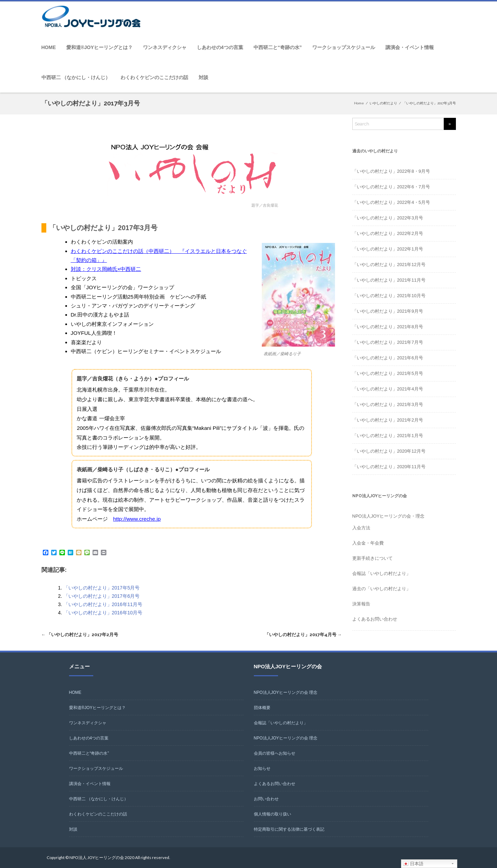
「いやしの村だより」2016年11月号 (103, 604)
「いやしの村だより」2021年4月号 (388, 389)
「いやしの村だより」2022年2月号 (388, 233)
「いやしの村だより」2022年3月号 (388, 218)
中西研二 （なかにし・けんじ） (76, 77)
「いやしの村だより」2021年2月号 (388, 420)
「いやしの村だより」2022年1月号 (388, 249)
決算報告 (361, 604)
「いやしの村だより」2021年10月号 (389, 296)
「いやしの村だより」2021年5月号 (388, 373)
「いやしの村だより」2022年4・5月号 (391, 202)
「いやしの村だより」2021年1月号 (388, 436)
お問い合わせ (266, 799)
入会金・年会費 (368, 543)
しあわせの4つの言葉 (220, 47)
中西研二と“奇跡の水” (278, 47)
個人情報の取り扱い (273, 814)
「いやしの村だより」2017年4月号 (303, 635)
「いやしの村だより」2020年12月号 (389, 451)
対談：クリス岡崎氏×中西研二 (106, 269)
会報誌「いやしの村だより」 (381, 573)
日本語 (413, 864)
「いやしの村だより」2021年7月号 (388, 342)
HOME (49, 47)
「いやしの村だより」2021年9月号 (388, 311)
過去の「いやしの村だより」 (381, 589)
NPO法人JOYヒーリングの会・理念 (388, 516)
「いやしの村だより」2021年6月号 (388, 358)
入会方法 (361, 528)
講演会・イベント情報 (410, 47)
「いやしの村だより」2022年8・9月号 (391, 171)
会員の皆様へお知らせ (275, 753)
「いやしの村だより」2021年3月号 (388, 404)
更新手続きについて (372, 558)
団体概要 (262, 708)
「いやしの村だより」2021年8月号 (388, 327)
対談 (203, 77)
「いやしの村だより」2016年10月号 (103, 613)
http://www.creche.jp (137, 519)
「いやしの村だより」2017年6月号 (102, 596)
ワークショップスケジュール (344, 47)
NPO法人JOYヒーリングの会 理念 (286, 692)
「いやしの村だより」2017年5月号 (102, 588)
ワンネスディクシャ (165, 47)
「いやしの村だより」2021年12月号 (389, 265)
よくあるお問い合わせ (375, 619)
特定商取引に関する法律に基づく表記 (289, 829)
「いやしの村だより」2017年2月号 (80, 635)
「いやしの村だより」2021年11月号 (389, 280)
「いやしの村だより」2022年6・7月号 (391, 187)
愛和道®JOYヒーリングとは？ (99, 47)
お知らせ (262, 768)
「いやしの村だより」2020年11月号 (389, 467)
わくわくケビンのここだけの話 (154, 77)
